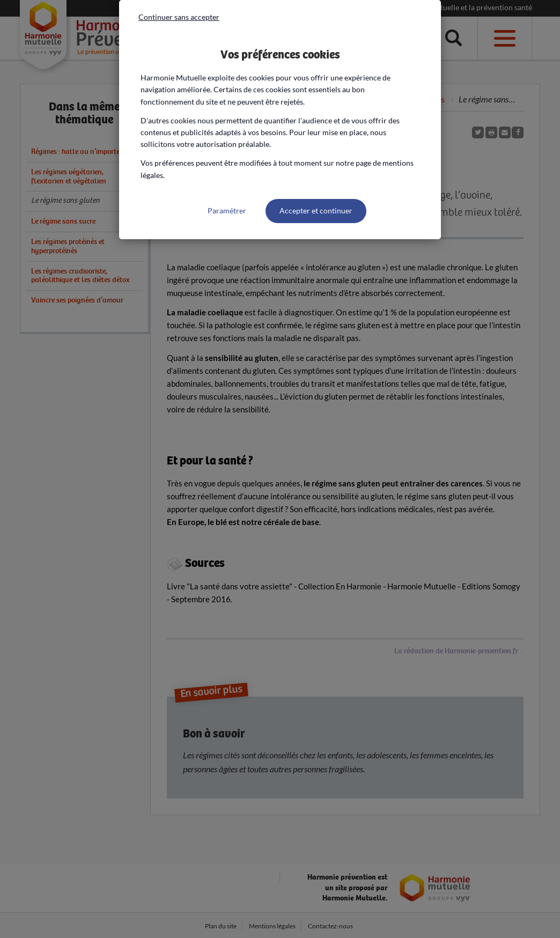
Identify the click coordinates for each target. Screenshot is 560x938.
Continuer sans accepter (179, 17)
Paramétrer (227, 211)
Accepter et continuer (316, 211)
